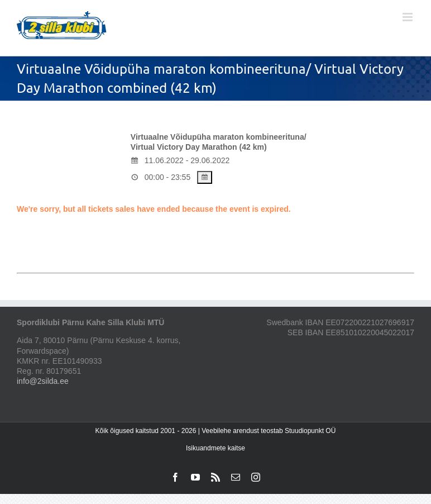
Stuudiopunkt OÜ (310, 431)
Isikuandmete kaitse (215, 448)
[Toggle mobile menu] (408, 17)
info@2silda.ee (43, 381)
